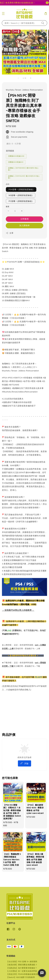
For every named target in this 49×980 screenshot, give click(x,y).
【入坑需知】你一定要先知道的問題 (22, 971)
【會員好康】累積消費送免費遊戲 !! (22, 965)
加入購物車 (25, 225)
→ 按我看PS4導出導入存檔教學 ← (18, 610)
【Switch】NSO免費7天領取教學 (21, 977)
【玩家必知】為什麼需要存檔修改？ (22, 968)
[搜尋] (43, 23)
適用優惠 (10, 151)
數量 (8, 207)
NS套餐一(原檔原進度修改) (21, 195)
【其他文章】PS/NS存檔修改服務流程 (23, 974)
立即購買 (25, 219)
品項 (8, 184)
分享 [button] (10, 233)
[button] (3, 14)
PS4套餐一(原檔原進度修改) (21, 189)
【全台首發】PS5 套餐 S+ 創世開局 (22, 962)
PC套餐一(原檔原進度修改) (21, 201)
